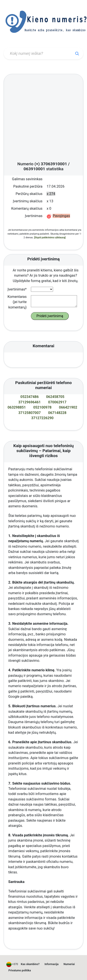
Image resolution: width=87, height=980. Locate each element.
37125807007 (30, 413)
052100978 (42, 407)
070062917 (57, 402)
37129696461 (30, 402)
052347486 (30, 397)
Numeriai (69, 964)
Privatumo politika (20, 970)
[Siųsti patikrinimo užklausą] (50, 237)
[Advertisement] (41, 119)
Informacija (52, 964)
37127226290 (43, 418)
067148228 (57, 413)
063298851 (17, 407)
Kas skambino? (30, 964)
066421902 (68, 407)
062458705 (55, 397)
